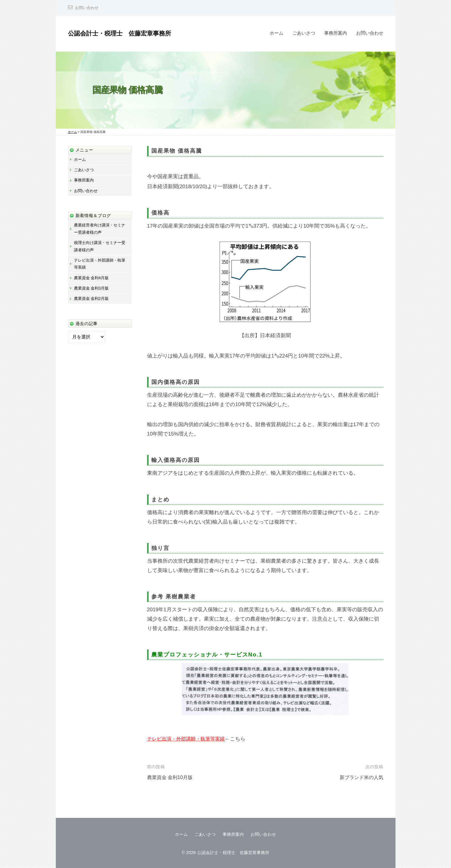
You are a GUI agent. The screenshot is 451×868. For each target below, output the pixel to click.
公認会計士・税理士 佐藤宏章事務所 (125, 33)
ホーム (276, 33)
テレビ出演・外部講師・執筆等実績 (188, 739)
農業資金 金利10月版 (171, 777)
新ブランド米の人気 (360, 777)
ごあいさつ (304, 33)
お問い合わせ (88, 8)
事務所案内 (336, 33)
